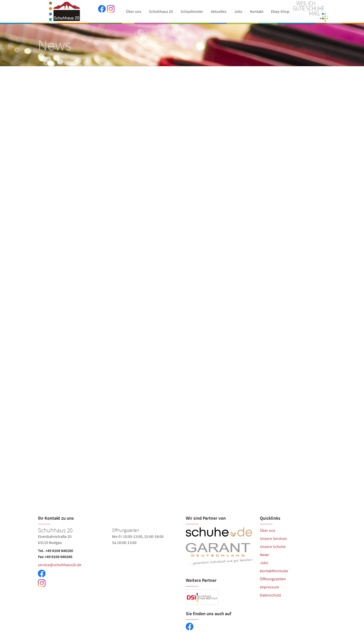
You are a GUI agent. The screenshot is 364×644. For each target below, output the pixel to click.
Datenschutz (270, 595)
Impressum (269, 587)
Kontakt (257, 11)
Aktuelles (219, 11)
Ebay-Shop (280, 11)
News (264, 555)
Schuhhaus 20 (161, 11)
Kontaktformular (274, 571)
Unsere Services (273, 538)
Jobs (238, 11)
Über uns (134, 11)
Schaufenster (192, 11)
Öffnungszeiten (273, 579)
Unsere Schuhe (273, 546)
